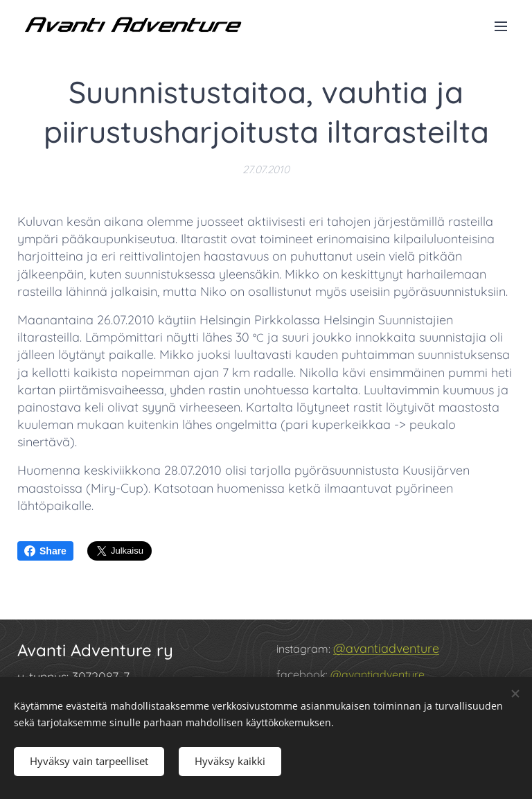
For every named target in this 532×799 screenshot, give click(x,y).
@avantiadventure (386, 648)
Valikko (501, 26)
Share (45, 551)
